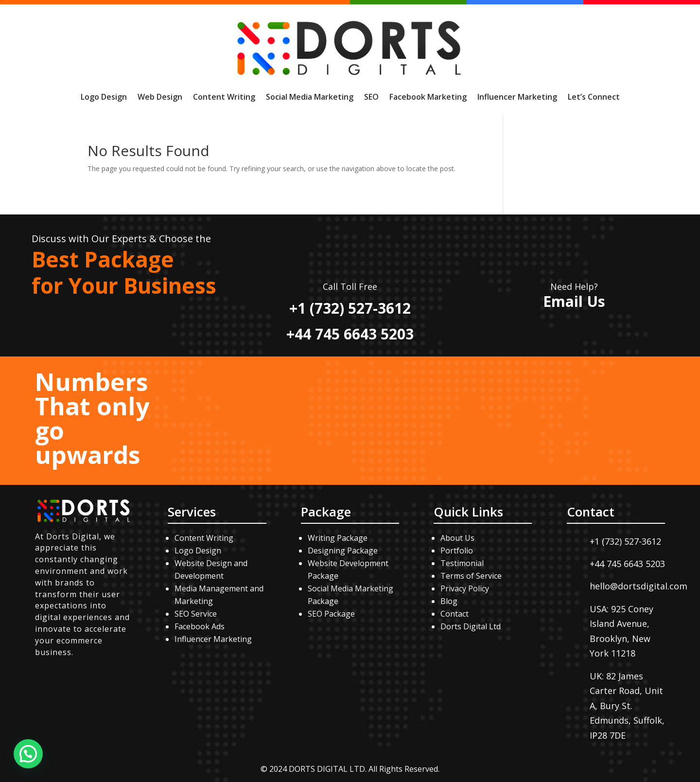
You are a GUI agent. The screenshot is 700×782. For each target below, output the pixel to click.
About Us (457, 538)
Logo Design (104, 97)
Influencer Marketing (517, 97)
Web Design (160, 97)
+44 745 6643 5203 (350, 334)
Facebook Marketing (428, 97)
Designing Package (343, 551)
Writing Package (339, 538)
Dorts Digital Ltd (471, 626)
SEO (371, 97)
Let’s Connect (594, 97)
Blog (449, 601)
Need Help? (574, 286)
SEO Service (196, 614)
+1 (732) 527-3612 (350, 308)
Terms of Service (471, 576)
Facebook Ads (200, 626)
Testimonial (462, 563)
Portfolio (457, 551)
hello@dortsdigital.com (639, 586)
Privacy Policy (465, 588)
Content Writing (224, 97)
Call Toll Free (350, 286)
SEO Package (331, 614)
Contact (455, 614)
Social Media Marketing (310, 97)
